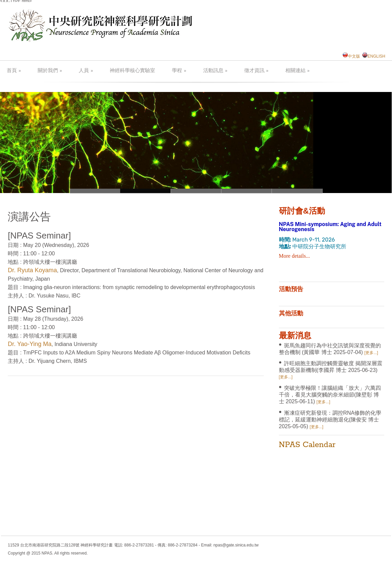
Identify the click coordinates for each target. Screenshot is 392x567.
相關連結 (297, 71)
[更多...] (371, 353)
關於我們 (50, 71)
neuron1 (95, 191)
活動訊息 (215, 71)
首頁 (14, 71)
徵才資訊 (256, 71)
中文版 (351, 56)
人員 (86, 71)
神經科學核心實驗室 (132, 71)
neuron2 (247, 191)
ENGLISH (374, 56)
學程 (179, 71)
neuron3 (196, 191)
